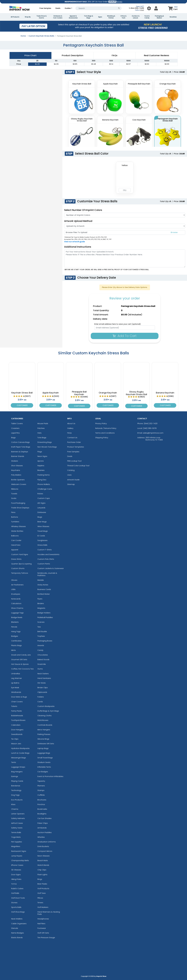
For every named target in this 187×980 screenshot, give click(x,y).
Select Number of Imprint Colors (83, 210)
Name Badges (18, 933)
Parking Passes (44, 734)
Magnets (41, 608)
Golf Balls (15, 893)
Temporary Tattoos (20, 573)
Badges (15, 636)
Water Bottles (17, 531)
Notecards (16, 599)
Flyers (40, 599)
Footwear (42, 928)
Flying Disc (42, 480)
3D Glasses (16, 870)
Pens (13, 512)
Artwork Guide (73, 480)
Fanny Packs (17, 711)
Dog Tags (15, 795)
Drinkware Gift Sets (46, 744)
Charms (15, 809)
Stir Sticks (42, 683)
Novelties (173, 17)
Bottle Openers (18, 480)
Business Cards (44, 589)
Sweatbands (17, 734)
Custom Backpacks (46, 706)
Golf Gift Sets (43, 933)
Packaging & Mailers (159, 17)
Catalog (71, 470)
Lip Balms (15, 683)
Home (23, 36)
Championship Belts (20, 860)
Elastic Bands (17, 937)
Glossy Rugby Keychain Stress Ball (136, 393)
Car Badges (43, 772)
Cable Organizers (19, 924)
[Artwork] (125, 226)
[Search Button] (119, 8)
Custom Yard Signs (20, 554)
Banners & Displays (20, 452)
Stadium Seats (44, 762)
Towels (14, 494)
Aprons (41, 461)
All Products (15, 17)
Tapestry (41, 781)
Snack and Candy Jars (21, 655)
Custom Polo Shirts (46, 559)
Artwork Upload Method (78, 221)
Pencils (14, 627)
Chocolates (43, 655)
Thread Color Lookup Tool (78, 466)
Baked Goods (43, 659)
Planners (41, 786)
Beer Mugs (42, 522)
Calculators (16, 603)
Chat (142, 10)
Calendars (16, 725)
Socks (14, 498)
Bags (13, 438)
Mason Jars (16, 744)
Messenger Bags (19, 758)
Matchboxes (43, 720)
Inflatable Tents (44, 767)
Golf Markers (43, 907)
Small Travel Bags (45, 758)
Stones (14, 903)
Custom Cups (44, 498)
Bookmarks (42, 809)
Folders (41, 697)
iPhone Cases (17, 865)
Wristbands (16, 692)
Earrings (15, 776)
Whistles (41, 837)
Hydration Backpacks (20, 748)
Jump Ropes (17, 856)
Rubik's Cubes (17, 888)
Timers (40, 903)
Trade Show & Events (42, 17)
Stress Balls (42, 545)
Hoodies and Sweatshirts (48, 554)
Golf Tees (42, 893)
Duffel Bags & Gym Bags (48, 711)
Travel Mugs (43, 531)
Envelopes (16, 594)
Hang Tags (16, 631)
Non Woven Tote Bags (47, 447)
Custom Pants (44, 564)
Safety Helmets (18, 818)
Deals (58, 8)
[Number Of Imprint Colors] (125, 215)
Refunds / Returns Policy (106, 428)
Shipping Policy (102, 438)
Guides (68, 8)
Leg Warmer (17, 678)
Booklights (42, 814)
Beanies (41, 470)
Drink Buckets (43, 846)
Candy (40, 650)
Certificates (16, 641)
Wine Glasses (43, 526)
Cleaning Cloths (44, 716)
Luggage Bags (44, 753)
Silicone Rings (43, 739)
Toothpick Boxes (18, 720)
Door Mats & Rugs (19, 697)
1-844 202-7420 (136, 8)
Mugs (40, 517)
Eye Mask (15, 688)
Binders (41, 603)
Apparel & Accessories (73, 17)
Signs (100, 17)
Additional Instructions (78, 247)
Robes (40, 494)
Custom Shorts (18, 568)
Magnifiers (16, 846)
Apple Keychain (51, 393)
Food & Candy (147, 17)
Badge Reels (17, 617)
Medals (41, 580)
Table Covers (17, 423)
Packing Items (44, 475)
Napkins (41, 466)
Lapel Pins (15, 433)
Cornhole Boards (45, 725)
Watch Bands (43, 865)
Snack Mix (42, 664)
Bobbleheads (17, 716)
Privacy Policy (101, 423)
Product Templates (76, 447)
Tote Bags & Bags (88, 17)
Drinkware (42, 512)
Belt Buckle (42, 631)
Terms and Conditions (105, 433)
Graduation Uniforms (47, 842)
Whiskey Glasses (18, 526)
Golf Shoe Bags (18, 912)
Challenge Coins (45, 489)
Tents (14, 762)
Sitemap (71, 484)
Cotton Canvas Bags (20, 442)
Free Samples (45, 8)
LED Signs (41, 503)
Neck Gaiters (43, 674)
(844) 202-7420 (151, 423)
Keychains (16, 470)
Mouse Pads (43, 423)
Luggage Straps (18, 767)
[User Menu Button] (149, 8)
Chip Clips (42, 870)
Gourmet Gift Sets (19, 659)
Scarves (41, 622)
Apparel (15, 550)
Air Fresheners (17, 585)
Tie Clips (15, 739)
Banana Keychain (165, 393)
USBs (13, 589)
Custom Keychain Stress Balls (41, 36)
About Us (71, 423)
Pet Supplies (17, 842)
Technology (16, 790)
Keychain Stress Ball (22, 393)
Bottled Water (44, 594)
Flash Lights (42, 875)
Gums (40, 669)
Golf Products (43, 888)
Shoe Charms (17, 608)
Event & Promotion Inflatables (50, 776)
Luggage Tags (17, 613)
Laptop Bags (43, 748)
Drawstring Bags (45, 442)
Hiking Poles (16, 879)
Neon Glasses (44, 856)
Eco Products (17, 800)
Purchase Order (74, 442)
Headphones (43, 919)
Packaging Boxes (45, 641)
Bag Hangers (17, 772)
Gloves (14, 580)
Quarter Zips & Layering (21, 564)
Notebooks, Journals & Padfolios (47, 574)
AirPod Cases (17, 823)
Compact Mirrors (45, 851)
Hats (39, 433)
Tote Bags (42, 438)
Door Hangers (17, 730)
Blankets (15, 622)
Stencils (15, 928)
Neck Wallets (17, 919)
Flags (40, 452)
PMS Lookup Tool (74, 461)
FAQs (69, 433)
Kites (13, 804)
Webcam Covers (19, 484)
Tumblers (15, 522)
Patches (41, 428)
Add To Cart (125, 336)
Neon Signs (42, 456)
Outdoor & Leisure (136, 17)
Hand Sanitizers (44, 678)
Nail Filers (41, 924)
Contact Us (72, 438)
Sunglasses (42, 540)
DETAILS (120, 2)
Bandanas (16, 786)
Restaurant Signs (19, 851)
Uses (69, 475)
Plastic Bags (16, 645)
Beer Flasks (42, 884)
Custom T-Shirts (45, 550)
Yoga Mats (16, 837)
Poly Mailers (16, 475)
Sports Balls (16, 907)
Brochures (42, 800)
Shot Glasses (17, 466)
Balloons (15, 536)
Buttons (15, 517)
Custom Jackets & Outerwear (51, 568)
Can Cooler (16, 540)
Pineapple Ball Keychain (79, 393)
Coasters (15, 428)
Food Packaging (18, 503)
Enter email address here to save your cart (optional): (118, 324)
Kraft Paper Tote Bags (21, 447)
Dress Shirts (16, 559)
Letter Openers (18, 814)
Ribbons (15, 489)
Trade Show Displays (20, 508)
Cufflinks (41, 795)
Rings (40, 879)
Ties (39, 627)
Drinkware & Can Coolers (58, 17)
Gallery (70, 428)
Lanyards (41, 508)
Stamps (41, 790)
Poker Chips (43, 823)
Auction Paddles (45, 832)
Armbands (42, 828)
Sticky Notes (43, 585)
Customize (22, 405)
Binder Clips (43, 688)
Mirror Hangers (44, 730)
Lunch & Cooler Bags (20, 753)
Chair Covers (17, 702)
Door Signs (16, 875)
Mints (13, 650)
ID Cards (41, 536)
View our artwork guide (75, 242)
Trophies (41, 636)
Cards (40, 702)
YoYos (14, 884)
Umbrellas (16, 674)
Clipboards (42, 692)
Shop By (28, 17)
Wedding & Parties (111, 17)
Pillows (40, 898)
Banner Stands (18, 456)
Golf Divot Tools (18, 898)
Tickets (14, 706)
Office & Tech (123, 17)
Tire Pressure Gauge (46, 937)
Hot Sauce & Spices (20, 664)
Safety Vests (17, 828)
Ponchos (41, 804)
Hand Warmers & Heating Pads (49, 913)
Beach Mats (43, 860)
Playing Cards (17, 781)
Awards (41, 645)
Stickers (15, 461)
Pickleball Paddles (45, 617)
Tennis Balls (16, 832)
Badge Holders (44, 613)
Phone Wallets (44, 484)
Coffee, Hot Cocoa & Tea (22, 669)
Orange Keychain (108, 393)
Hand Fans (16, 545)
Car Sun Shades (44, 818)
